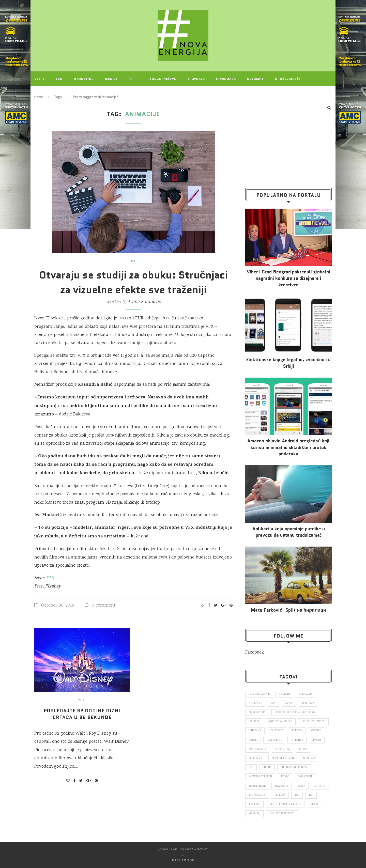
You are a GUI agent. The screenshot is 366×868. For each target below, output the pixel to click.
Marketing (84, 79)
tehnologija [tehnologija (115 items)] (257, 795)
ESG (59, 79)
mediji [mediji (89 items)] (303, 749)
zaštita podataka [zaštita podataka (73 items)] (282, 814)
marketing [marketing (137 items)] (283, 749)
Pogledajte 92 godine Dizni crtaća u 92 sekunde (82, 714)
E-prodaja (226, 79)
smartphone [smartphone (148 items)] (257, 786)
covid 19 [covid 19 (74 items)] (254, 722)
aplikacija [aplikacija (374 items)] (306, 694)
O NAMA (69, 93)
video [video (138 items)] (314, 804)
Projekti (43, 93)
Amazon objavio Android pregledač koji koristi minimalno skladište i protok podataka (288, 447)
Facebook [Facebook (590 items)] (277, 731)
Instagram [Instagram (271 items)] (274, 740)
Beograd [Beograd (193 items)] (308, 703)
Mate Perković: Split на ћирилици (288, 610)
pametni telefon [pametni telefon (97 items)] (260, 777)
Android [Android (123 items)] (284, 694)
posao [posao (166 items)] (285, 777)
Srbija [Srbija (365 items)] (301, 786)
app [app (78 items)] (274, 703)
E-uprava (196, 79)
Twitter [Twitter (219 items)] (254, 804)
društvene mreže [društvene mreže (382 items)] (313, 722)
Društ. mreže (288, 79)
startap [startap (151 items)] (320, 786)
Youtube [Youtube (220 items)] (254, 814)
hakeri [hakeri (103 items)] (253, 740)
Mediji (111, 79)
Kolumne (255, 79)
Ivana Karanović (144, 302)
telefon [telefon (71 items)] (280, 795)
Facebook (255, 653)
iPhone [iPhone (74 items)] (317, 740)
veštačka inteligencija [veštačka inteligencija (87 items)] (285, 804)
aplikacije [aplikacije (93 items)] (255, 703)
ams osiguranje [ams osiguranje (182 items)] (259, 694)
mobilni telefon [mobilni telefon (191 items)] (283, 758)
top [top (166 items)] (297, 795)
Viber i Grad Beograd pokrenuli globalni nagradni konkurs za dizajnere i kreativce (288, 278)
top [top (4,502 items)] (311, 795)
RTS (50, 578)
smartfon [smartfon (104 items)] (305, 777)
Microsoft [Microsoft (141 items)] (256, 758)
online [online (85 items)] (267, 768)
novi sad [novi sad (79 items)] (309, 758)
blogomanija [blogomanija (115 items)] (257, 712)
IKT (131, 79)
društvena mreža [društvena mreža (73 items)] (280, 722)
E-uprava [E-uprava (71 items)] (255, 731)
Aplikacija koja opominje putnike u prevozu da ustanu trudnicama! (289, 532)
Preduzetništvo (161, 79)
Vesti (39, 79)
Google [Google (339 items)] (316, 731)
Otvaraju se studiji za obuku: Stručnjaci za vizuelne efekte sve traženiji (133, 282)
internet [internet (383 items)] (297, 740)
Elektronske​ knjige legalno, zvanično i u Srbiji (288, 363)
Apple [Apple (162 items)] (289, 703)
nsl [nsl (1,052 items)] (251, 768)
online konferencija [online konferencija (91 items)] (294, 768)
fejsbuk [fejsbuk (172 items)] (297, 731)
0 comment (100, 606)
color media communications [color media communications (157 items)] (295, 712)
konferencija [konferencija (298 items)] (257, 749)
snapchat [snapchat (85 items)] (281, 786)
